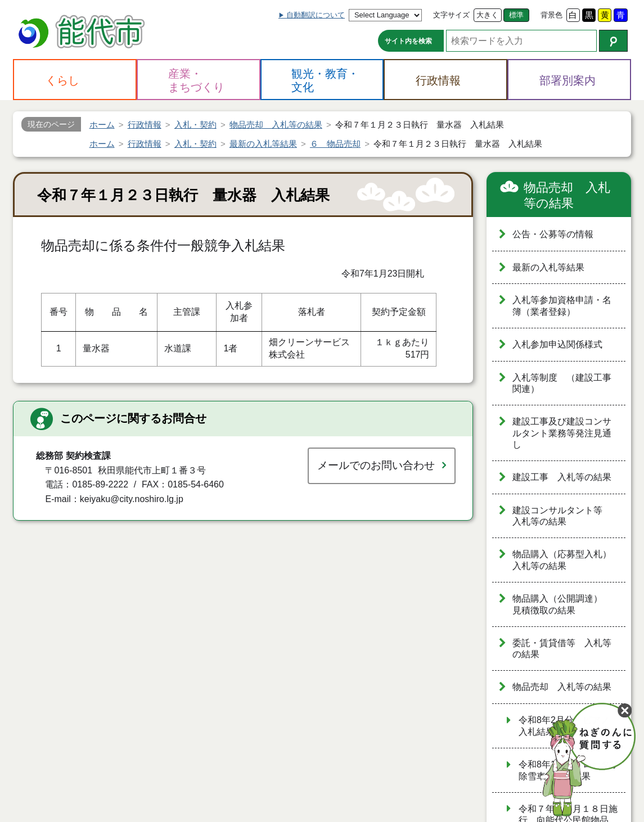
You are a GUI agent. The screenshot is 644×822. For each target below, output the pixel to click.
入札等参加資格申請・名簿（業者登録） (562, 306)
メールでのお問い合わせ (376, 465)
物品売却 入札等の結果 (567, 195)
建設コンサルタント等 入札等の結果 (562, 516)
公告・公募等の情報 (553, 234)
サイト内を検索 (408, 41)
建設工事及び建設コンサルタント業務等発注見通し (562, 433)
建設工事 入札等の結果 (562, 477)
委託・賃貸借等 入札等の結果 (562, 649)
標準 (516, 15)
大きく (487, 15)
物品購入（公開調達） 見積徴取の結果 (562, 604)
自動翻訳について (316, 15)
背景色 (551, 15)
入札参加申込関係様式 (557, 344)
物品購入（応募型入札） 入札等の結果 (566, 560)
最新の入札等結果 (548, 267)
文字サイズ (451, 15)
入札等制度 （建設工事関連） (562, 383)
